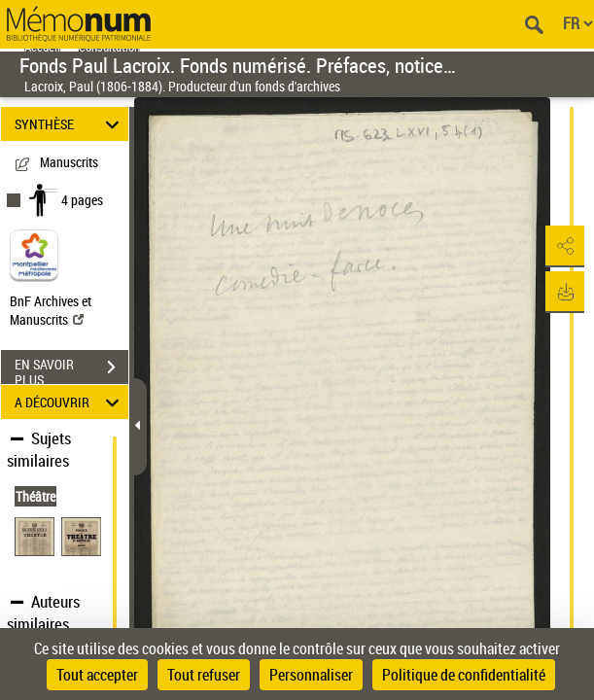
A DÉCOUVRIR (70, 402)
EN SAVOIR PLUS (71, 369)
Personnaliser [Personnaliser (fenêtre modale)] (311, 675)
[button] (560, 247)
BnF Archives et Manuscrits (51, 310)
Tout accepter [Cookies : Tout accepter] (97, 675)
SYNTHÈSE (70, 124)
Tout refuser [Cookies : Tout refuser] (204, 675)
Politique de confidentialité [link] (464, 675)
